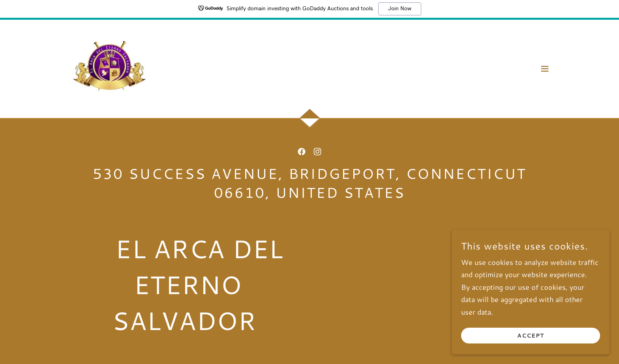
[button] (545, 69)
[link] (110, 68)
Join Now (400, 9)
